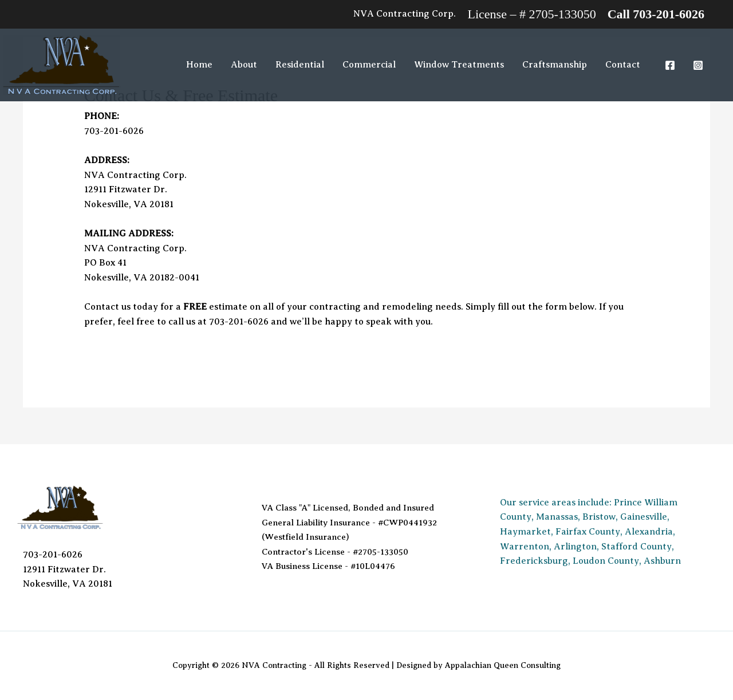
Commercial (369, 65)
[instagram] (699, 65)
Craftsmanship (555, 65)
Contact (623, 65)
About (244, 65)
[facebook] (671, 65)
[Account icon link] (405, 14)
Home (199, 65)
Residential (300, 65)
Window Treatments (459, 65)
